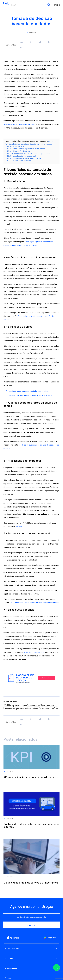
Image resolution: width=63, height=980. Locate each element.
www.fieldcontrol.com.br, (34, 652)
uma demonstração (31, 907)
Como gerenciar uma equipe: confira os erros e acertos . (29, 395)
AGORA (19, 527)
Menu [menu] (57, 5)
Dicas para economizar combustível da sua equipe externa (34, 603)
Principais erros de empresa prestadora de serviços (27, 391)
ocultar (51, 141)
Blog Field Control (6, 5)
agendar (31, 925)
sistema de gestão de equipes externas (19, 124)
